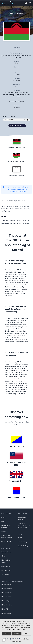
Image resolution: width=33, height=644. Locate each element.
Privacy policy (22, 542)
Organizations (6, 566)
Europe (4, 531)
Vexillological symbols (22, 518)
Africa (3, 517)
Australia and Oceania (6, 526)
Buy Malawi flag (17, 126)
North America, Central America (7, 537)
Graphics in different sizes (17, 147)
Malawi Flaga (6, 601)
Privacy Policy (18, 642)
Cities (3, 556)
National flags (7, 514)
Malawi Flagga (6, 613)
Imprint (20, 538)
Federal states (6, 552)
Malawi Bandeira (7, 605)
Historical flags (6, 570)
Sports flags (5, 574)
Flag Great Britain (17, 481)
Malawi (16, 63)
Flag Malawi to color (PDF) (16, 175)
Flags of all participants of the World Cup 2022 (24, 525)
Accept (16, 634)
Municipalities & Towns (6, 561)
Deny (7, 634)
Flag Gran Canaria (17, 446)
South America (6, 542)
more (26, 634)
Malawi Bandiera (7, 597)
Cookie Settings (23, 546)
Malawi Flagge (6, 585)
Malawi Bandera (7, 589)
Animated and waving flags (17, 161)
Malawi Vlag (5, 609)
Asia (3, 521)
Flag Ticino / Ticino (17, 497)
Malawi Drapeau (7, 593)
